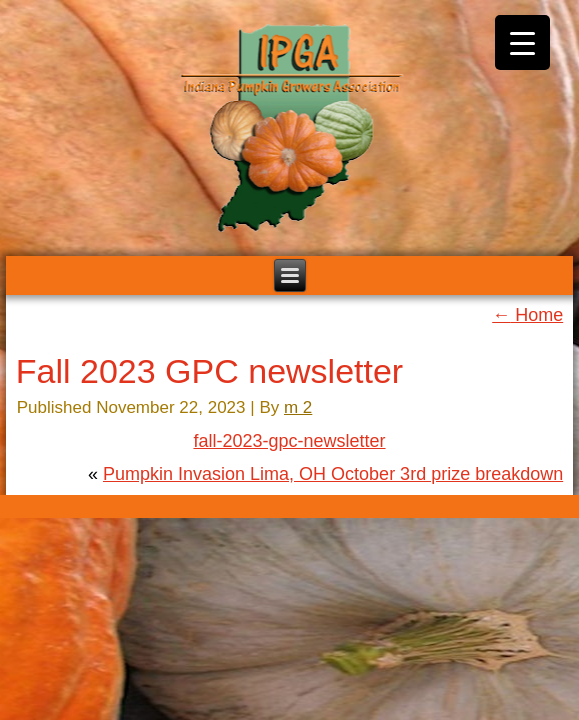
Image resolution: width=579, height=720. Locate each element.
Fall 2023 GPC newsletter (209, 371)
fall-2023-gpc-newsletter (289, 441)
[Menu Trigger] (522, 42)
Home (527, 315)
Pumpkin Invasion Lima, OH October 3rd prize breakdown (333, 474)
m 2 (298, 407)
